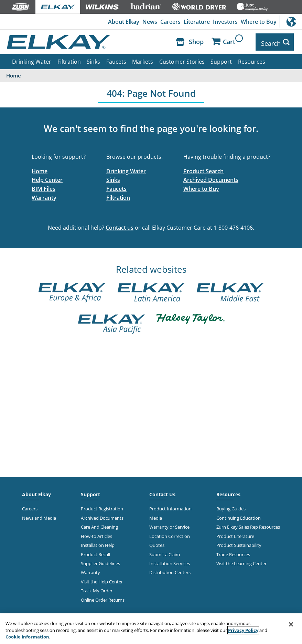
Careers (170, 22)
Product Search (203, 168)
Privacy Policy (243, 630)
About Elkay (122, 22)
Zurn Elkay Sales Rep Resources (248, 524)
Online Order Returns (103, 597)
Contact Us (162, 492)
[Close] (291, 624)
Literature (196, 22)
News (149, 22)
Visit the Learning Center (241, 561)
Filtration (69, 59)
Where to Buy (258, 22)
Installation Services (170, 561)
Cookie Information (27, 637)
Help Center (47, 177)
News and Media (39, 515)
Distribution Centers (170, 570)
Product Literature (235, 533)
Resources (252, 59)
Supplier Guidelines (100, 561)
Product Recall (95, 552)
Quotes (157, 542)
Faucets (116, 59)
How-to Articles (96, 533)
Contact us (120, 225)
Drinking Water (32, 59)
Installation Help (98, 542)
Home (40, 168)
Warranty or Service (169, 524)
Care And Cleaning (99, 524)
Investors (225, 22)
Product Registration (102, 506)
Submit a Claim (165, 552)
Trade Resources (233, 552)
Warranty (44, 195)
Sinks (93, 59)
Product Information (170, 506)
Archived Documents (211, 177)
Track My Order (97, 588)
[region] (151, 629)
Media (156, 515)
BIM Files (44, 186)
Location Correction (170, 533)
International (291, 22)
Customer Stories (182, 59)
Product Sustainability (239, 542)
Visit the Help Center (102, 579)
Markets (143, 59)
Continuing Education (239, 515)
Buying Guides (231, 506)
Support (221, 59)
